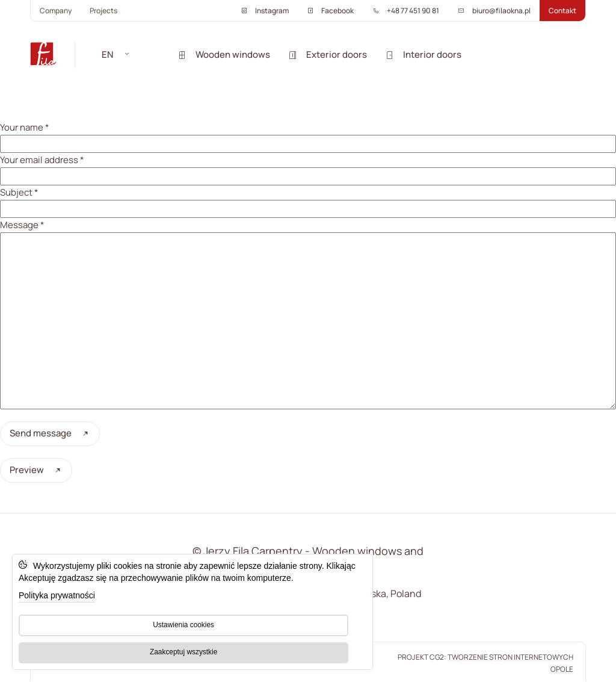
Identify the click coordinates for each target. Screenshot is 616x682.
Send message (50, 433)
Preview (36, 470)
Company (56, 11)
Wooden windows (224, 54)
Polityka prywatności (57, 595)
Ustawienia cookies (183, 625)
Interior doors (423, 54)
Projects (103, 11)
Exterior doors (328, 54)
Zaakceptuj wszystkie (183, 652)
